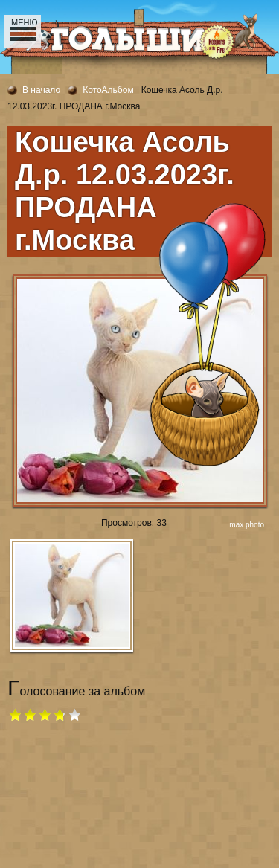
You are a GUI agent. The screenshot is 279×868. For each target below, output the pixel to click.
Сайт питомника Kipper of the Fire (78, 67)
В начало (41, 90)
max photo (247, 525)
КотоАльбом (108, 90)
